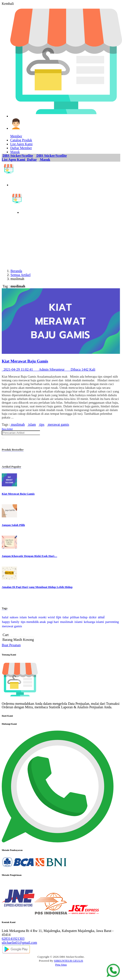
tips (41, 424)
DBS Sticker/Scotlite (17, 156)
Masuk (45, 160)
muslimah (17, 424)
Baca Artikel (7, 429)
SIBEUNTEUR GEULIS (69, 961)
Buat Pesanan (11, 645)
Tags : (6, 424)
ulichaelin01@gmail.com (19, 943)
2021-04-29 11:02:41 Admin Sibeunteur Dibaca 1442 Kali (49, 369)
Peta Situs (61, 965)
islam (32, 424)
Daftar (32, 160)
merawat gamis (58, 424)
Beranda (16, 271)
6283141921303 (13, 939)
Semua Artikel (21, 275)
